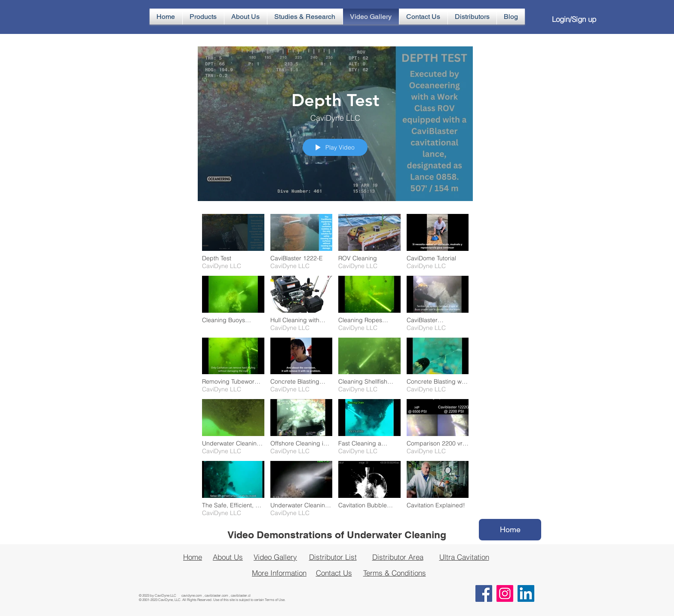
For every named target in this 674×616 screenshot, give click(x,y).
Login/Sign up (574, 19)
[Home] (510, 530)
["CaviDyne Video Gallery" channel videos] (335, 367)
